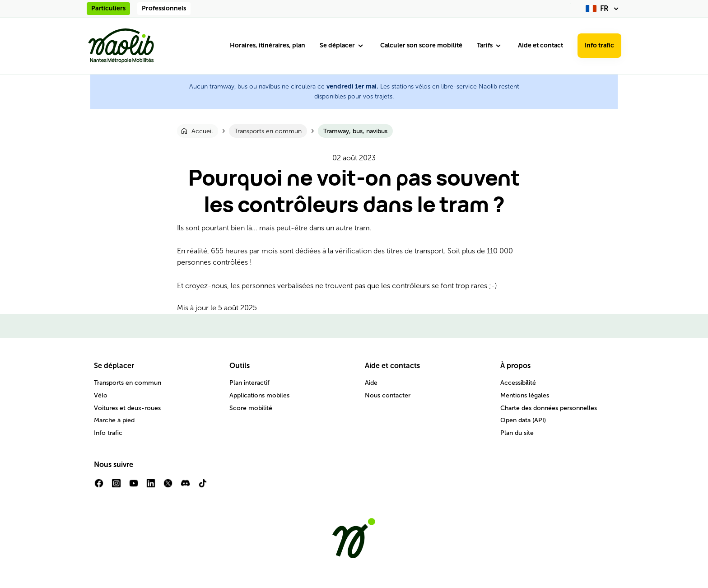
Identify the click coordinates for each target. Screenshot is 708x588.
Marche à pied (114, 420)
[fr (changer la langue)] (603, 9)
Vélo (101, 395)
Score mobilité (251, 408)
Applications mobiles (259, 395)
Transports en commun (128, 383)
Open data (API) (523, 420)
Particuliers (108, 8)
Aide (371, 383)
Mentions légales (525, 395)
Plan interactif (249, 383)
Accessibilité (518, 383)
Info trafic (599, 45)
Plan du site (517, 433)
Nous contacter (388, 395)
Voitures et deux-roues (127, 408)
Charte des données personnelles (549, 408)
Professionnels (164, 8)
